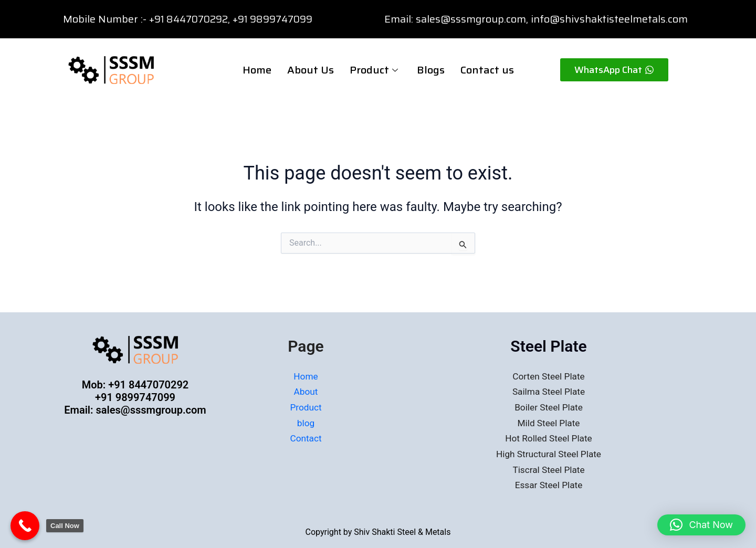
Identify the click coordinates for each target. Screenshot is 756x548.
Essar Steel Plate (549, 485)
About (306, 391)
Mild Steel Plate (549, 423)
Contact (306, 438)
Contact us (487, 70)
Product (374, 70)
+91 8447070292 (191, 19)
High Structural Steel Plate (548, 454)
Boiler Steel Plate (549, 407)
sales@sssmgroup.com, (472, 19)
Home (257, 70)
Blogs (431, 70)
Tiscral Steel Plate (549, 470)
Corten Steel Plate (549, 376)
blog (306, 423)
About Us (311, 70)
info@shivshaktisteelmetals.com (609, 19)
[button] (701, 525)
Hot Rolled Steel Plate (548, 438)
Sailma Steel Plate (549, 391)
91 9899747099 (283, 19)
